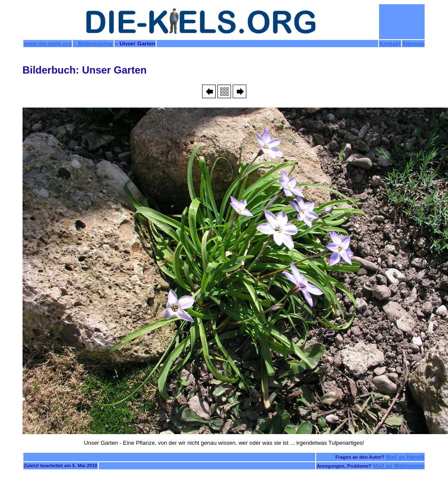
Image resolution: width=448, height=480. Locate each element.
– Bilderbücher (93, 44)
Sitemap (414, 44)
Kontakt (390, 44)
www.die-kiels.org (48, 44)
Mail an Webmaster (399, 466)
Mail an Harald (405, 457)
